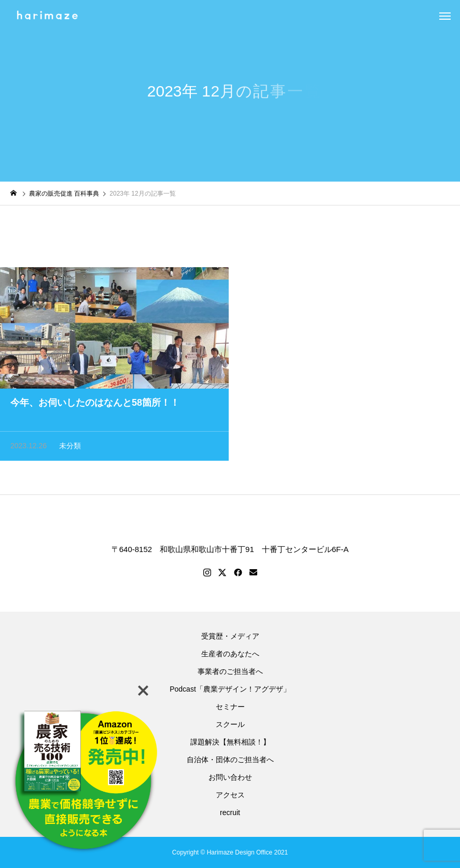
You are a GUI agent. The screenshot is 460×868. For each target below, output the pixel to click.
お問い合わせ (230, 777)
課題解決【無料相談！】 (230, 742)
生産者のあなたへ (230, 654)
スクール (230, 724)
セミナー (230, 707)
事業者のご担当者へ (230, 671)
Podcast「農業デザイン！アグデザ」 (230, 689)
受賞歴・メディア (230, 636)
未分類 (70, 447)
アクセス (230, 795)
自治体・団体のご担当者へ (230, 760)
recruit (232, 812)
